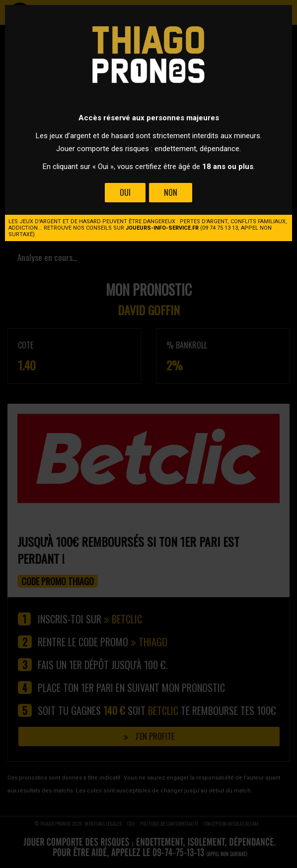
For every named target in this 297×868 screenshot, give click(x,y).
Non (171, 192)
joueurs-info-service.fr (162, 228)
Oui (125, 192)
